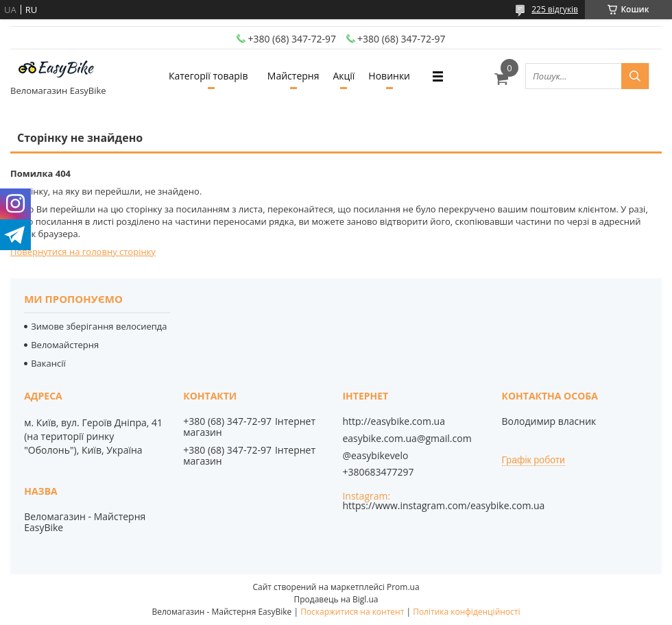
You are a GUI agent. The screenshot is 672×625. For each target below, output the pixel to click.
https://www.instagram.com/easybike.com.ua (443, 505)
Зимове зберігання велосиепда (99, 326)
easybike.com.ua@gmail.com (407, 439)
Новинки (389, 76)
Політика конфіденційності (466, 612)
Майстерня (293, 76)
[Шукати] (635, 76)
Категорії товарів (208, 76)
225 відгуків (555, 9)
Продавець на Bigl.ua (336, 599)
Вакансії (48, 363)
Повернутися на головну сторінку (83, 252)
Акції (344, 76)
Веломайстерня (65, 345)
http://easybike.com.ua (394, 421)
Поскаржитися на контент (352, 612)
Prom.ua (403, 587)
